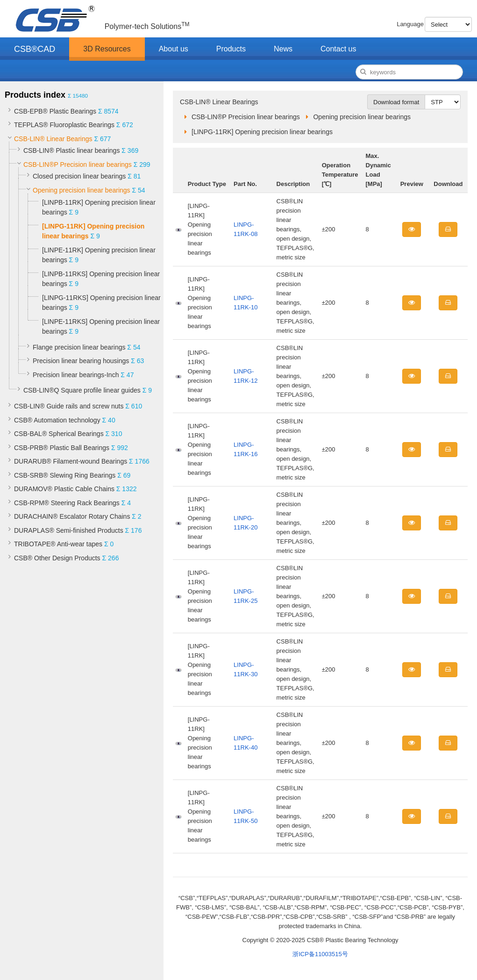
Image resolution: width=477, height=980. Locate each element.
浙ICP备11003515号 (320, 954)
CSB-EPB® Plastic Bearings (55, 111)
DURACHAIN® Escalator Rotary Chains (72, 516)
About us (174, 49)
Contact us (338, 49)
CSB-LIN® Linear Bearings (53, 139)
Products (231, 49)
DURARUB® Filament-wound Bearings (71, 461)
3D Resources (107, 49)
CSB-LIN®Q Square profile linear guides (82, 390)
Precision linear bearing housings (81, 361)
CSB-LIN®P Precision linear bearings (78, 165)
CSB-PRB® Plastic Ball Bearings (62, 448)
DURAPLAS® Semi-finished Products (69, 530)
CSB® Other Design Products (57, 558)
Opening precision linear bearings (82, 190)
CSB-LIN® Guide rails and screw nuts (69, 406)
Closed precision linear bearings (79, 176)
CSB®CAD (35, 49)
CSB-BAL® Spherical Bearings (59, 434)
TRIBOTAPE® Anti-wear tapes (58, 544)
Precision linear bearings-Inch (76, 375)
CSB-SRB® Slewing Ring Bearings (65, 475)
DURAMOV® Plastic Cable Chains (64, 489)
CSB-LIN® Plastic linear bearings (71, 150)
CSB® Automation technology (57, 420)
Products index (35, 95)
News (283, 49)
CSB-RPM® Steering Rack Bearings (67, 503)
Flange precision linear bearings (79, 347)
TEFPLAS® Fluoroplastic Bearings (64, 125)
